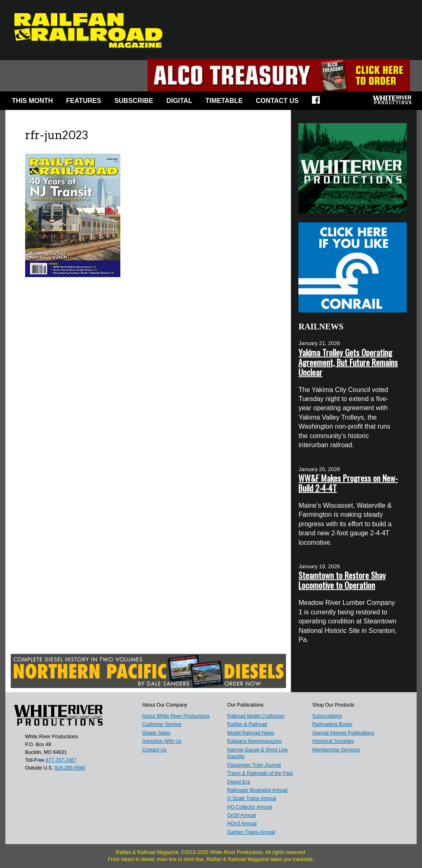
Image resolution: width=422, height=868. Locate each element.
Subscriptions (327, 716)
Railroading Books (332, 724)
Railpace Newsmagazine (254, 741)
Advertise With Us (162, 741)
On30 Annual (241, 815)
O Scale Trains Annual (252, 798)
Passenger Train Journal (254, 765)
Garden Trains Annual (251, 832)
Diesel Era (238, 782)
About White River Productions (176, 716)
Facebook (319, 103)
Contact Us (277, 101)
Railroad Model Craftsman (256, 716)
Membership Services (336, 750)
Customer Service (162, 724)
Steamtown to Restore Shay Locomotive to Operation (342, 580)
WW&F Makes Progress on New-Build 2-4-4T (348, 483)
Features (83, 101)
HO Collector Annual (250, 807)
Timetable (224, 101)
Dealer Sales (156, 733)
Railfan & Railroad (247, 724)
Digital (179, 101)
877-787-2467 (61, 760)
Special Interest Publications (343, 733)
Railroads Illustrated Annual (257, 790)
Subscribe (134, 101)
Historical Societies (333, 741)
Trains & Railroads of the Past (260, 773)
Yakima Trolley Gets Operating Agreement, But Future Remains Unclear (348, 362)
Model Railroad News (251, 733)
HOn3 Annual (242, 824)
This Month (33, 101)
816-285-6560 (70, 768)
